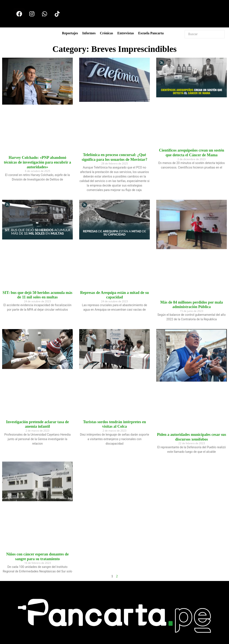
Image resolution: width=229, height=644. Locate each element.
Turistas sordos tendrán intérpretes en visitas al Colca (114, 424)
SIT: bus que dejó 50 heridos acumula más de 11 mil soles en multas (37, 295)
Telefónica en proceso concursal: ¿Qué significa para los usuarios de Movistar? (115, 157)
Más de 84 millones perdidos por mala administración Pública (192, 305)
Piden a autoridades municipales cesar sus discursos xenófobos (191, 437)
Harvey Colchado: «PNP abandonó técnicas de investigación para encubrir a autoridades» (37, 162)
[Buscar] (205, 34)
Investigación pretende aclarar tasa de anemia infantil (37, 424)
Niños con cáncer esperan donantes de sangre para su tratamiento (37, 557)
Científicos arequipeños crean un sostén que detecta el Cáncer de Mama (192, 153)
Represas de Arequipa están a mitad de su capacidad (115, 295)
